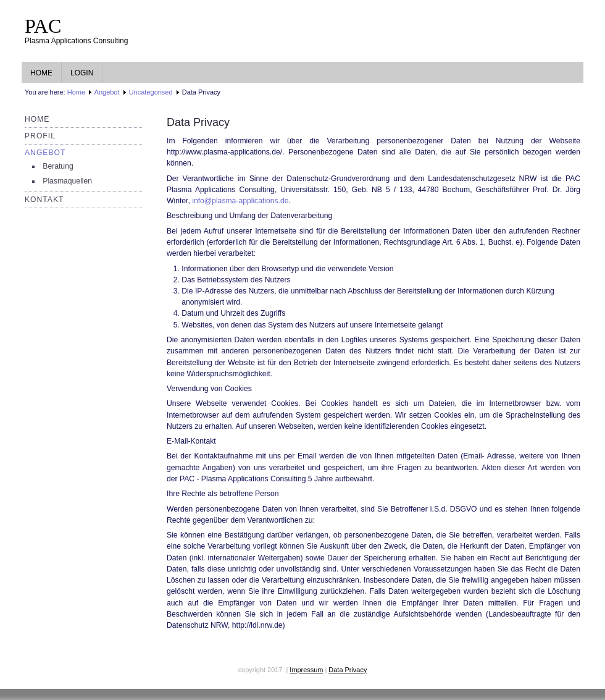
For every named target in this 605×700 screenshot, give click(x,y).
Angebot (107, 92)
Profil (40, 136)
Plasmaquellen (67, 181)
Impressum (306, 670)
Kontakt (44, 200)
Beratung (58, 166)
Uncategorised (151, 92)
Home (41, 73)
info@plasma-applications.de (240, 201)
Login (82, 73)
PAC (43, 26)
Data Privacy (348, 670)
